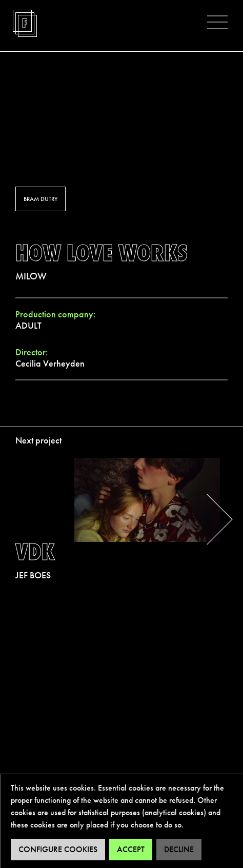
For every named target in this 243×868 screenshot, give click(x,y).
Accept (131, 849)
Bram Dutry (40, 199)
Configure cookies (58, 849)
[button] (217, 22)
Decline (179, 849)
